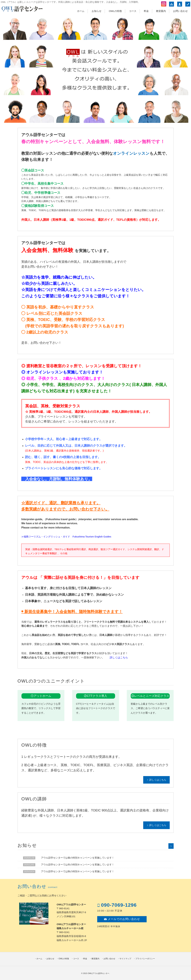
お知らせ (97, 11)
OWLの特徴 (115, 11)
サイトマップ (125, 959)
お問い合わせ (180, 11)
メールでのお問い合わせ (122, 919)
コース (133, 11)
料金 (146, 11)
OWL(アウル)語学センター (99, 973)
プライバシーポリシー (145, 959)
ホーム (81, 11)
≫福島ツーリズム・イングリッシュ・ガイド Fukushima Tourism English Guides (66, 537)
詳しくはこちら (119, 657)
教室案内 (161, 11)
